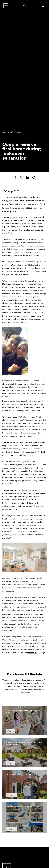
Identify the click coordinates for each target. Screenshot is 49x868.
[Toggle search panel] (25, 6)
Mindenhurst (32, 653)
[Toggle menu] (43, 6)
